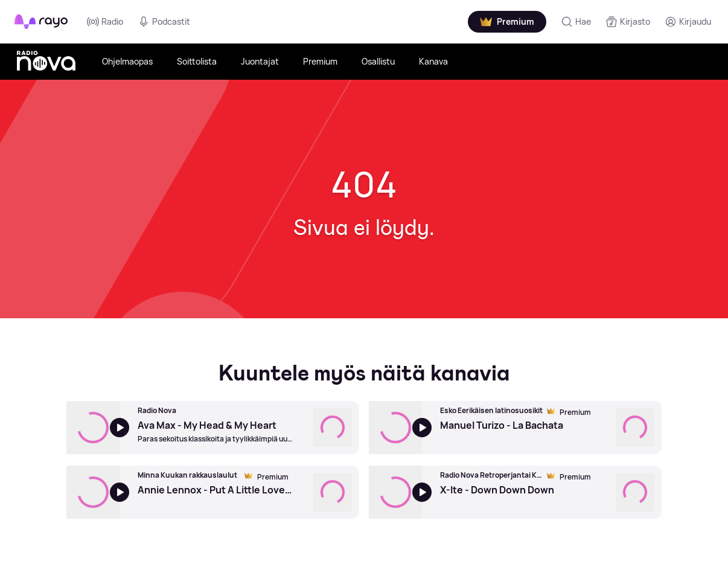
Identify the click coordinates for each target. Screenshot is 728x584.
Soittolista (197, 61)
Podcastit (164, 22)
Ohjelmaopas (127, 61)
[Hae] (576, 22)
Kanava (433, 61)
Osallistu (378, 61)
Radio (105, 22)
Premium (320, 61)
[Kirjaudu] (688, 22)
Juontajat (260, 61)
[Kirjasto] (628, 22)
